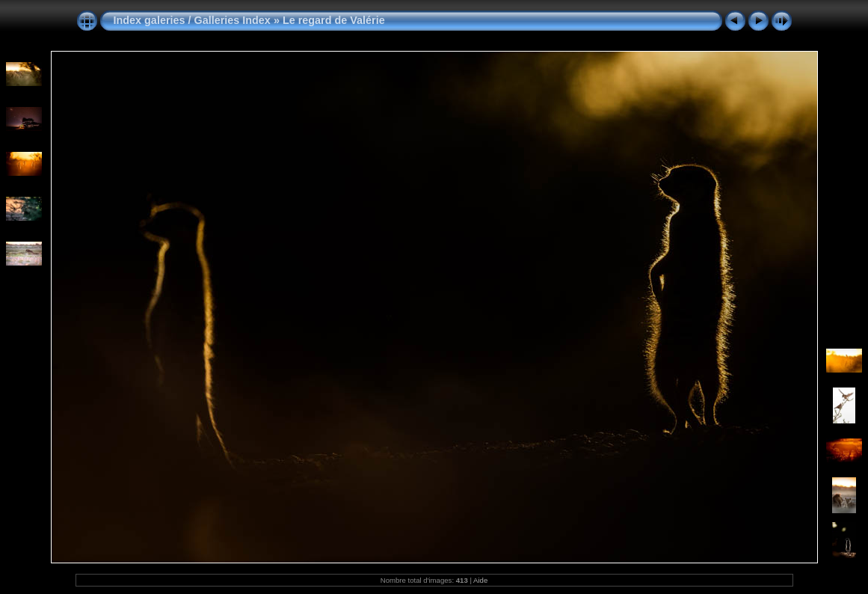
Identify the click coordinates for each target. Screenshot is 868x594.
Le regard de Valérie (334, 20)
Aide (480, 580)
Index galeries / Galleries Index (194, 20)
